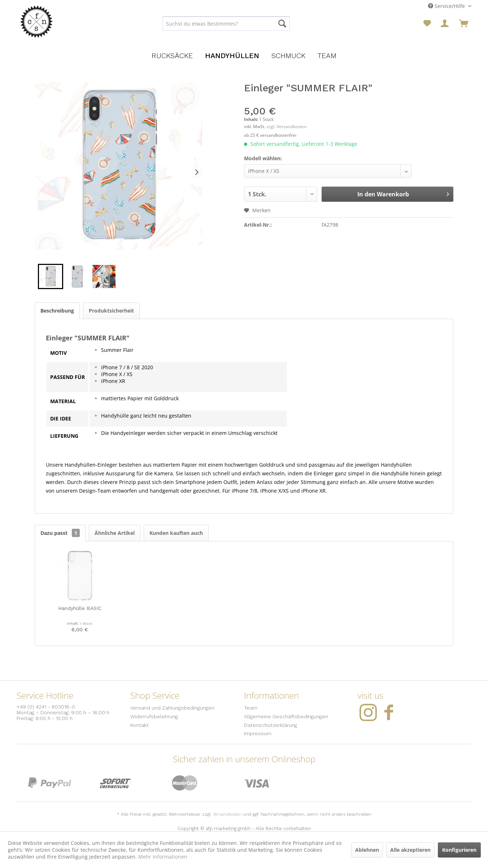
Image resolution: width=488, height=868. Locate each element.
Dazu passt (60, 533)
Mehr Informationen (163, 857)
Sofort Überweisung (116, 783)
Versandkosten (227, 814)
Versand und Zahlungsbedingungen (172, 708)
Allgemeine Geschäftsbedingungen (286, 716)
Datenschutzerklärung (271, 725)
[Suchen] (282, 23)
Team (251, 708)
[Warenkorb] (464, 23)
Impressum (258, 733)
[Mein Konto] (445, 23)
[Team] (327, 56)
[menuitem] (226, 23)
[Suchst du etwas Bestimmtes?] (226, 23)
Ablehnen (367, 850)
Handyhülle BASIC (80, 608)
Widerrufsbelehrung (154, 716)
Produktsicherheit (111, 311)
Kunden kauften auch (176, 533)
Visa (257, 783)
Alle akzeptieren (410, 850)
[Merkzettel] (427, 23)
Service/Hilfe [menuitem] (447, 6)
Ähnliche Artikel (115, 533)
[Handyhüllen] (232, 56)
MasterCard (185, 783)
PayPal (50, 783)
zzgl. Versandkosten (286, 127)
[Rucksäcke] (172, 56)
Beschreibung (57, 311)
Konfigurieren (459, 850)
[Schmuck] (288, 56)
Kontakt (140, 725)
